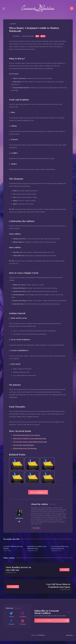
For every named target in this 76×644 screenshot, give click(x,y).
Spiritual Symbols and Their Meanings (25, 448)
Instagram (23, 618)
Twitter (11, 618)
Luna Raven (19, 520)
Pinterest (23, 625)
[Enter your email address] (52, 624)
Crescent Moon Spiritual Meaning (24, 445)
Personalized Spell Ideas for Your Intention (27, 435)
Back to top (70, 638)
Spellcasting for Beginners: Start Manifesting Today (30, 438)
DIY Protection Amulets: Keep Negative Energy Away (30, 442)
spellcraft (13, 24)
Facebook (11, 625)
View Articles (36, 531)
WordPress (42, 638)
